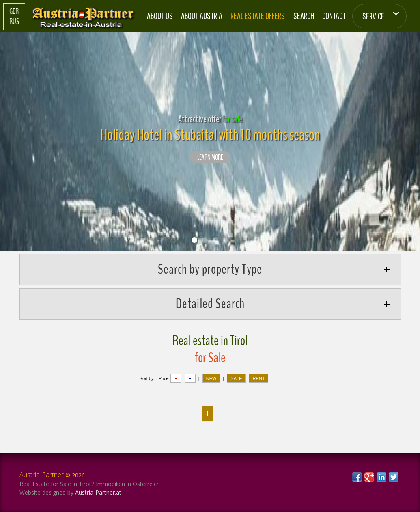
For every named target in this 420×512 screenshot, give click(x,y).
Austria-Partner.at (98, 492)
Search (304, 16)
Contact (334, 16)
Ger (14, 11)
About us (160, 16)
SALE (236, 378)
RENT (258, 378)
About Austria (202, 16)
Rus (14, 22)
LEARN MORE (210, 158)
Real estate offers (258, 16)
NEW (211, 378)
